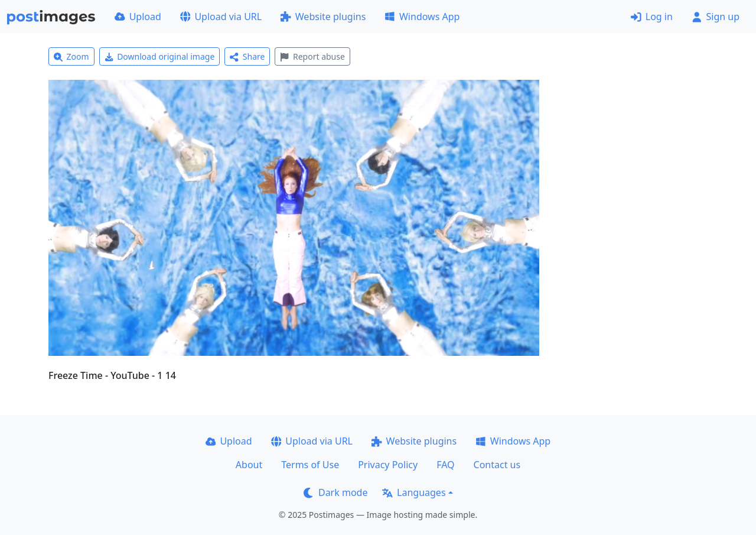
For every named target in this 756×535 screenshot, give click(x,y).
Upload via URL (221, 17)
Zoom (71, 56)
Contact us (497, 465)
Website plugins (323, 17)
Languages (414, 492)
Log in (652, 17)
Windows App (422, 17)
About (249, 465)
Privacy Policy (388, 465)
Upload (138, 17)
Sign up (716, 17)
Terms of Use (310, 465)
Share (247, 56)
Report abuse (312, 56)
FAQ (445, 465)
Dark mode (335, 492)
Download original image (160, 56)
